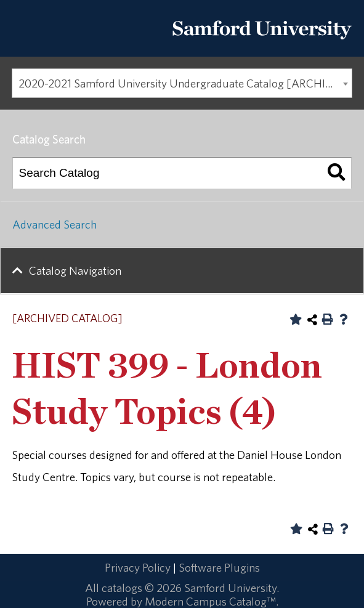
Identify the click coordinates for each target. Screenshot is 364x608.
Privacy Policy (138, 567)
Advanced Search (55, 224)
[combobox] (182, 83)
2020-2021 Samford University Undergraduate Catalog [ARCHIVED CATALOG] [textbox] (185, 83)
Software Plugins (219, 567)
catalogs (122, 588)
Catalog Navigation (75, 270)
